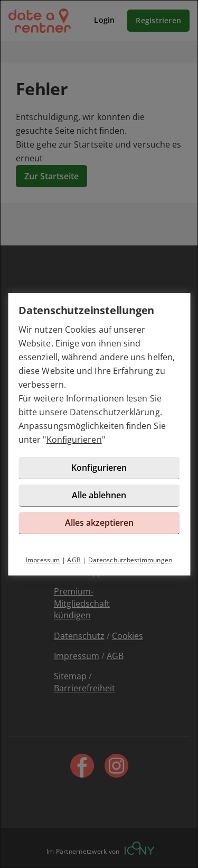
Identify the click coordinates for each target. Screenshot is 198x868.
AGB (74, 560)
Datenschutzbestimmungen (130, 560)
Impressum (43, 560)
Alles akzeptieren (99, 523)
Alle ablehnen (99, 495)
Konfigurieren (74, 440)
